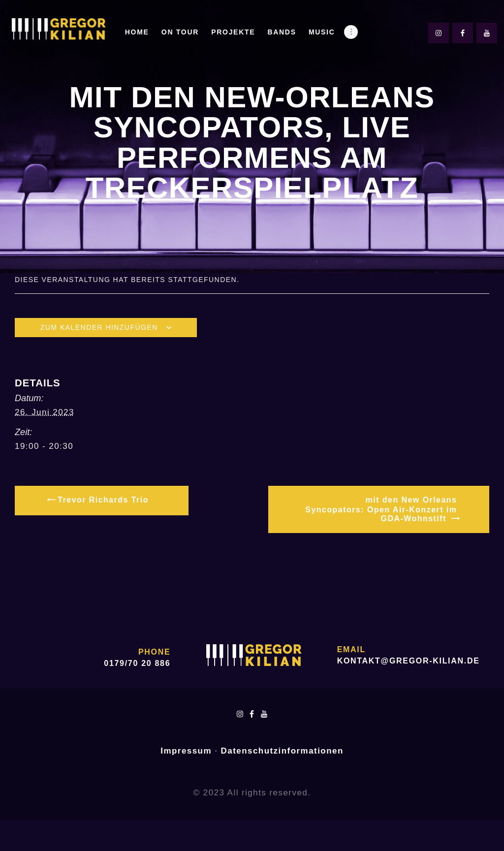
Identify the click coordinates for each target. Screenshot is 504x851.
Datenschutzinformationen (282, 751)
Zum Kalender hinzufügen (99, 327)
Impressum (186, 751)
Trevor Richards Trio (102, 500)
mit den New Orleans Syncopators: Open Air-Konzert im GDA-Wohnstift (381, 509)
